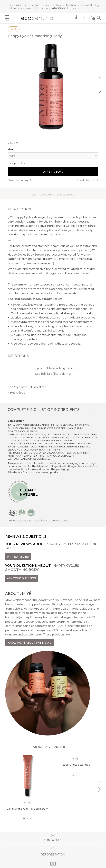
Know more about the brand (30, 643)
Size (10, 149)
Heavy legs (17, 393)
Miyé (14, 29)
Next (101, 90)
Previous (101, 77)
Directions (18, 356)
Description (19, 209)
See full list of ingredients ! (53, 374)
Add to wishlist (89, 180)
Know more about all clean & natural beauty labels (38, 521)
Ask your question (21, 578)
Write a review (18, 557)
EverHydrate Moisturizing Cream (69, 5)
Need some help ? (19, 180)
